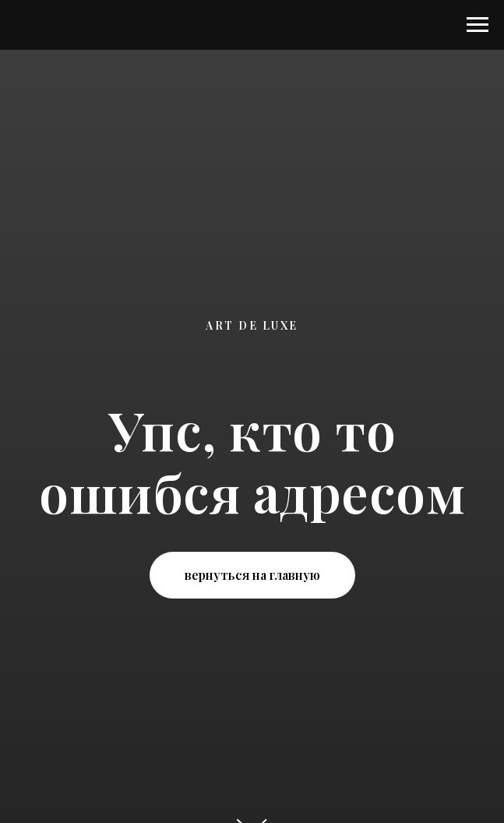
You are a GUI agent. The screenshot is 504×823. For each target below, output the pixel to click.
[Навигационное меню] (478, 25)
